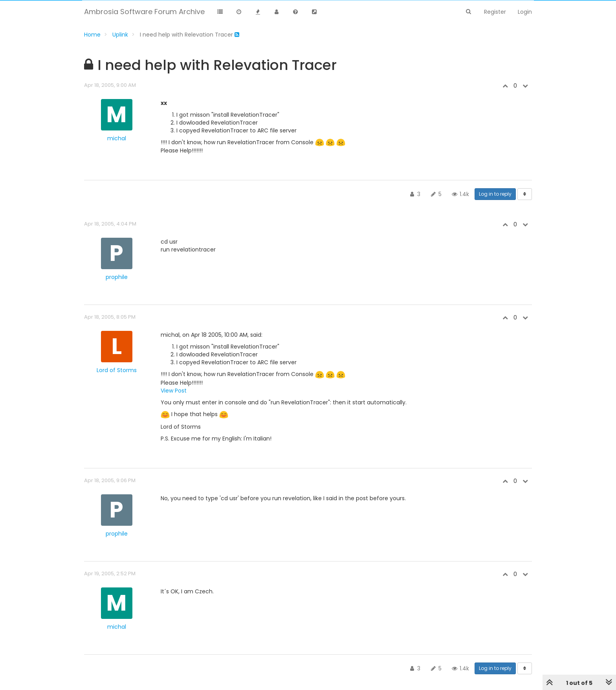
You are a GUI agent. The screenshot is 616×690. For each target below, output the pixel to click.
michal (117, 138)
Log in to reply (495, 194)
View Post (174, 391)
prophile (117, 277)
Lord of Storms (117, 370)
